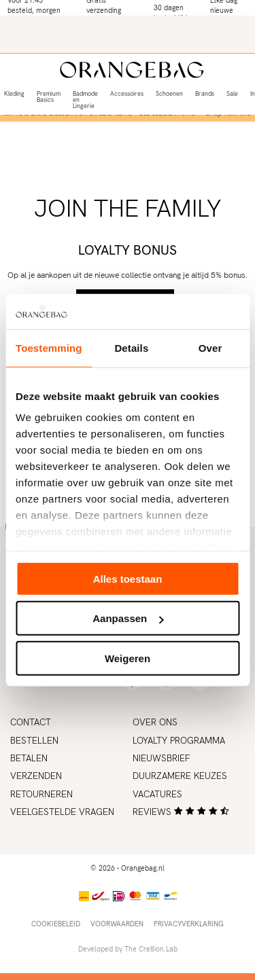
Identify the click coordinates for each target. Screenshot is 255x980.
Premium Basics (49, 97)
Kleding (14, 94)
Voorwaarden (117, 924)
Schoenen (169, 94)
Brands (205, 94)
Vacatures (157, 794)
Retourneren (41, 794)
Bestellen (34, 740)
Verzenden (36, 776)
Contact (31, 722)
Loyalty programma (179, 740)
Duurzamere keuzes (180, 776)
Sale (232, 94)
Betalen (29, 758)
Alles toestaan (128, 579)
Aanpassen (128, 618)
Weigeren (128, 658)
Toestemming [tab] (49, 348)
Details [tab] (131, 348)
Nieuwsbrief (161, 758)
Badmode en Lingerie (85, 100)
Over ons (155, 722)
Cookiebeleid (56, 924)
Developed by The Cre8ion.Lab (128, 949)
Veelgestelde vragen (62, 812)
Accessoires (127, 94)
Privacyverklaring (189, 924)
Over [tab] (210, 348)
